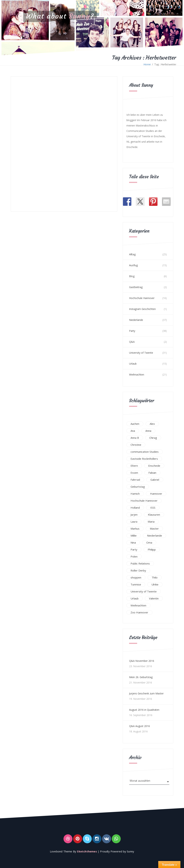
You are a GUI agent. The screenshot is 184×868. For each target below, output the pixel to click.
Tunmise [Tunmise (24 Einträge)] (136, 584)
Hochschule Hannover (142, 298)
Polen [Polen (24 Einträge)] (134, 556)
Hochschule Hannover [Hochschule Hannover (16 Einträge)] (144, 501)
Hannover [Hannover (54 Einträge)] (156, 494)
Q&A (132, 342)
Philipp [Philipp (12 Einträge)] (152, 549)
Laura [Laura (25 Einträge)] (134, 522)
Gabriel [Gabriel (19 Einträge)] (155, 480)
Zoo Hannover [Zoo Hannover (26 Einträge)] (139, 612)
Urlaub (133, 364)
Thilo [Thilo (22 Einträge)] (155, 577)
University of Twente (141, 353)
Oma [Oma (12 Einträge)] (149, 542)
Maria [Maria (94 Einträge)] (151, 522)
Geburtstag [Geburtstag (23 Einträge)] (138, 487)
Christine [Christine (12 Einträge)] (136, 445)
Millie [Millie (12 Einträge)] (134, 535)
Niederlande (136, 320)
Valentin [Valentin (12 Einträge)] (154, 598)
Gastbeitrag (136, 287)
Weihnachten (137, 375)
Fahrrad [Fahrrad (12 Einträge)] (135, 480)
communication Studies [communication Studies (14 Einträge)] (145, 452)
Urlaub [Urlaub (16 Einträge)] (135, 598)
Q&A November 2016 (142, 661)
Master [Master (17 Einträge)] (154, 529)
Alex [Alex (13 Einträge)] (152, 424)
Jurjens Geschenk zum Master (146, 693)
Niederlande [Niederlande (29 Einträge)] (154, 535)
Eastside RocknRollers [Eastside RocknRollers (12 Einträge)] (144, 459)
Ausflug (133, 265)
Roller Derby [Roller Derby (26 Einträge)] (138, 570)
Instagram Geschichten (142, 309)
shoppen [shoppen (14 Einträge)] (136, 577)
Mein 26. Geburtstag (141, 677)
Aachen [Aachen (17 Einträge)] (135, 424)
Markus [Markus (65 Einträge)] (135, 529)
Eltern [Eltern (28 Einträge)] (134, 466)
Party (132, 331)
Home (147, 64)
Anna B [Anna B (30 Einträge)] (135, 438)
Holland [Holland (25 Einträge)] (135, 508)
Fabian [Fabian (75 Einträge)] (152, 473)
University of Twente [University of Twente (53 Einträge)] (144, 591)
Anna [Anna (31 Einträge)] (148, 431)
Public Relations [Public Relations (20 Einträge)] (140, 563)
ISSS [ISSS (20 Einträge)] (153, 508)
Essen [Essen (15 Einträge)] (134, 473)
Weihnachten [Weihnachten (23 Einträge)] (138, 605)
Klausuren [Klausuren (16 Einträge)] (154, 515)
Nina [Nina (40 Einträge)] (133, 542)
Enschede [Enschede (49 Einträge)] (154, 466)
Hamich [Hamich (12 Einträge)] (135, 494)
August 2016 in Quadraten (144, 710)
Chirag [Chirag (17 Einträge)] (153, 438)
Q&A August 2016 (139, 726)
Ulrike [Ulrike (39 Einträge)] (155, 584)
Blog (132, 276)
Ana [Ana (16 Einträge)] (133, 431)
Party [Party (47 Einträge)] (134, 549)
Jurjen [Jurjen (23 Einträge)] (134, 515)
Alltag (132, 254)
